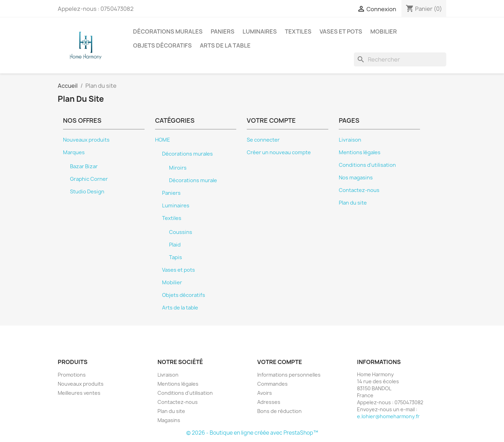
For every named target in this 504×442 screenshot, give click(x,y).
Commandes (272, 384)
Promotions (72, 375)
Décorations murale (193, 180)
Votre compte (280, 362)
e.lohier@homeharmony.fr (388, 416)
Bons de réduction (279, 411)
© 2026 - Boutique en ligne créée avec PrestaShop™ (252, 433)
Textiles (298, 31)
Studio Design (87, 192)
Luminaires (260, 31)
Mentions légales (360, 152)
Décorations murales (168, 31)
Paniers (223, 31)
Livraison (350, 140)
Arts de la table (225, 45)
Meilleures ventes (79, 393)
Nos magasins (356, 178)
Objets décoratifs (162, 45)
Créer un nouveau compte (279, 152)
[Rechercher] (400, 59)
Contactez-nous (359, 190)
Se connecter (263, 140)
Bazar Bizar (84, 166)
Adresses (269, 402)
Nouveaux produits (86, 140)
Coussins (181, 232)
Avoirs (265, 393)
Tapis (176, 257)
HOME (163, 140)
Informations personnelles (289, 375)
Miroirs (178, 168)
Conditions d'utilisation (367, 165)
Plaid (175, 245)
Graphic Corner (89, 179)
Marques (74, 152)
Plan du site (353, 203)
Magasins (169, 420)
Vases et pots (341, 31)
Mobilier (384, 31)
